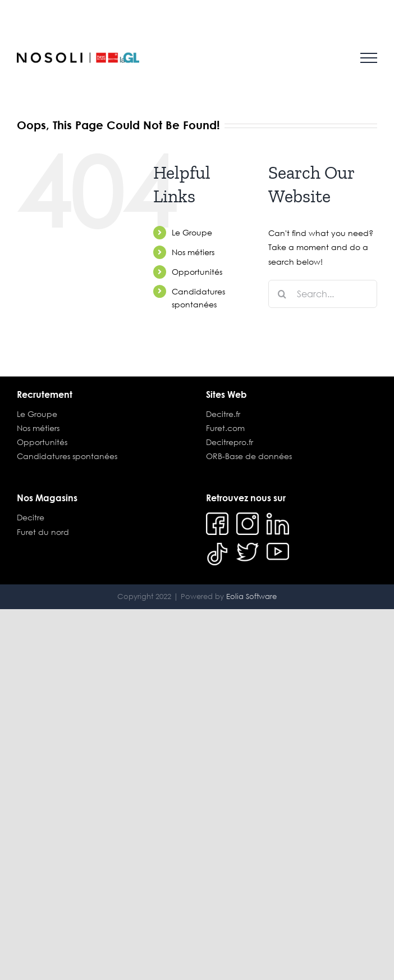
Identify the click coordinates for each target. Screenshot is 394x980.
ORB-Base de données (249, 456)
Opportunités (197, 272)
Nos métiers (193, 252)
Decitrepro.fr (230, 442)
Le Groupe (192, 232)
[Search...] (323, 294)
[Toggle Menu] (369, 58)
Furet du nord (43, 532)
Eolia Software (251, 596)
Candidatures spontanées (67, 456)
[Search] (282, 294)
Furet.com (225, 428)
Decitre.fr (223, 414)
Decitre (31, 517)
